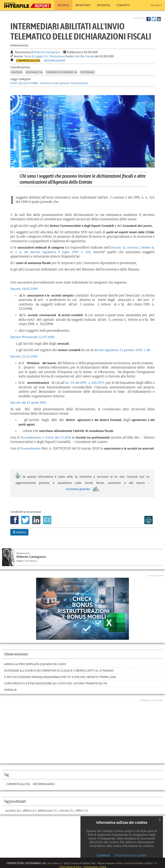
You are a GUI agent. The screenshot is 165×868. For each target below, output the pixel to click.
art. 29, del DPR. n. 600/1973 (85, 383)
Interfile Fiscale (84, 56)
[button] (41, 72)
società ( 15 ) (13, 811)
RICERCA (63, 5)
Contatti (123, 5)
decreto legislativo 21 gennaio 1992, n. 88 (122, 350)
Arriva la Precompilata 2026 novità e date (35, 664)
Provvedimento (30, 448)
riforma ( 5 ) (67, 811)
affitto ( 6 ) (29, 811)
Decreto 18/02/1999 (24, 289)
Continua (103, 855)
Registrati (83, 5)
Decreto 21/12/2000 (24, 356)
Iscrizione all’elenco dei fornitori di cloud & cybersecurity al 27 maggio (59, 671)
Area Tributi (17, 72)
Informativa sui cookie (130, 855)
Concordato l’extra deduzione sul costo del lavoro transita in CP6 (56, 683)
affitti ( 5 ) (82, 811)
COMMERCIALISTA (18, 784)
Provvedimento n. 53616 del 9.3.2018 (46, 437)
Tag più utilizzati (15, 801)
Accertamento (32, 72)
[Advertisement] (82, 731)
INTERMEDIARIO (55, 61)
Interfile (104, 5)
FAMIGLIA (10, 690)
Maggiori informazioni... (27, 561)
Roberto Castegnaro (47, 52)
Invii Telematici (87, 72)
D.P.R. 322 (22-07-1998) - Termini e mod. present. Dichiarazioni (49, 83)
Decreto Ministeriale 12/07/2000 (32, 337)
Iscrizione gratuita (78, 489)
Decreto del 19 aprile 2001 (28, 402)
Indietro (19, 532)
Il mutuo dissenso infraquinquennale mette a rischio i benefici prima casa (60, 677)
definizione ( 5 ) (48, 811)
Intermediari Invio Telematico (60, 72)
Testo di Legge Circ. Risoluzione (44, 56)
